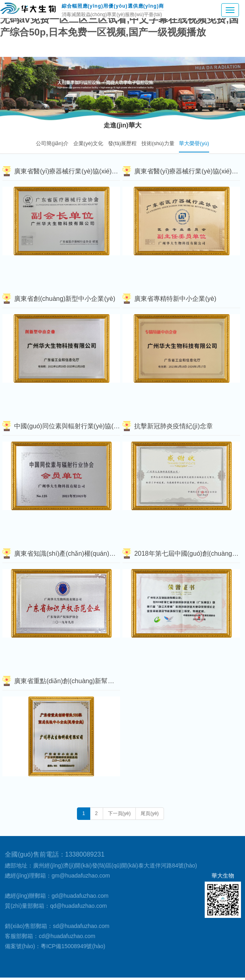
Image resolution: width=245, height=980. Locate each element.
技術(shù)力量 (158, 143)
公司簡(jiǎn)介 (52, 143)
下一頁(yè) (119, 813)
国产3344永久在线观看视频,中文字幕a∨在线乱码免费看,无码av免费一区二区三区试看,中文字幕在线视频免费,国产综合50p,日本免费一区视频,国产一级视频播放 (121, 19)
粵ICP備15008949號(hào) (73, 946)
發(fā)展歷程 (122, 143)
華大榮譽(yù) (194, 143)
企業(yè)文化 (88, 143)
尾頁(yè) (150, 813)
